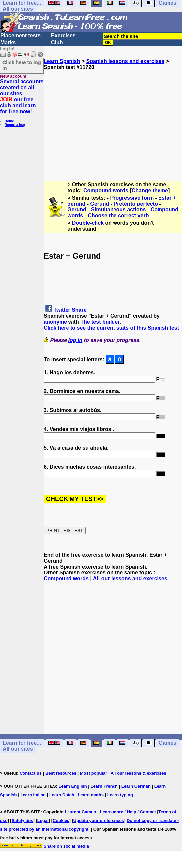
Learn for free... (22, 743)
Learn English (73, 786)
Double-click (88, 223)
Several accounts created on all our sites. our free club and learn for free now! (22, 96)
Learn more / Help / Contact (128, 812)
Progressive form (132, 198)
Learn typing (120, 795)
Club (57, 43)
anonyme (55, 322)
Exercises (63, 36)
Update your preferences (99, 821)
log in (76, 340)
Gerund (99, 204)
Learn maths (91, 795)
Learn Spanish (62, 61)
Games (168, 743)
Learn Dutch (62, 795)
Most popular (94, 773)
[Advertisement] (113, 116)
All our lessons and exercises (130, 579)
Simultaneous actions (118, 210)
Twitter (62, 310)
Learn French (104, 786)
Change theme (150, 190)
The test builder (100, 322)
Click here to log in (22, 65)
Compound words (106, 190)
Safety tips (23, 821)
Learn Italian (33, 795)
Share (79, 310)
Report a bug (15, 125)
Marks (8, 43)
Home (9, 121)
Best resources (61, 773)
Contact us (31, 773)
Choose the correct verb (118, 216)
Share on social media (66, 846)
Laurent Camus (81, 812)
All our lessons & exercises (138, 773)
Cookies (61, 821)
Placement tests (21, 36)
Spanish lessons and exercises (125, 61)
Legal (43, 821)
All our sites (18, 9)
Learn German (136, 786)
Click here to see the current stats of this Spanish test (111, 328)
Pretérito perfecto (136, 204)
